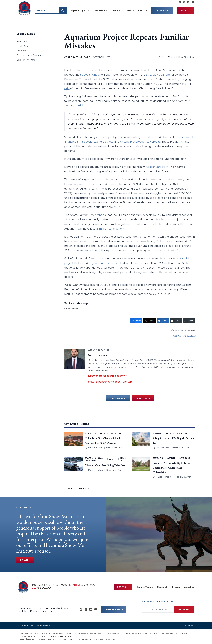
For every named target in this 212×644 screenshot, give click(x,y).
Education (22, 42)
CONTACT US (114, 609)
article (81, 106)
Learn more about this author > (108, 376)
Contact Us (162, 10)
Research (101, 10)
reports (101, 215)
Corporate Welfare (26, 60)
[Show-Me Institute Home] (25, 8)
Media (118, 10)
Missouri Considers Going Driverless (105, 465)
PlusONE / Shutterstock (184, 336)
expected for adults (85, 251)
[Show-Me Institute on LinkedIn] (188, 2)
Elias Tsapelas (163, 447)
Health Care (23, 46)
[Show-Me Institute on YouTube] (193, 2)
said (67, 88)
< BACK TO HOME (118, 398)
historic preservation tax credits (140, 142)
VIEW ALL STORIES (77, 488)
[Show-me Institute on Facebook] (180, 2)
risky (117, 207)
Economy (22, 51)
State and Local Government (31, 55)
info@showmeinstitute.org (61, 636)
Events (130, 10)
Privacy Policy (188, 625)
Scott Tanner (169, 57)
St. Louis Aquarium (158, 75)
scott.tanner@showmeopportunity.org (111, 382)
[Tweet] (150, 321)
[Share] (136, 321)
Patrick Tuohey (96, 470)
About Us (142, 10)
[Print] (189, 321)
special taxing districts (99, 142)
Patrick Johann (96, 447)
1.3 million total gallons (110, 229)
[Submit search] (63, 10)
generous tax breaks (105, 263)
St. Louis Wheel (90, 75)
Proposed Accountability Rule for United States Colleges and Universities (171, 468)
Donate (185, 10)
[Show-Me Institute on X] (184, 2)
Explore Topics (80, 10)
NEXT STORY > (143, 398)
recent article (157, 167)
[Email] (176, 321)
